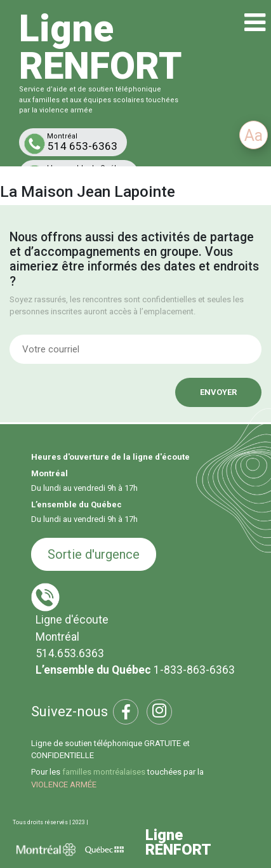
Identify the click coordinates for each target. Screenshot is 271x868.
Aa (254, 136)
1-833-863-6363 (194, 670)
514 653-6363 (76, 143)
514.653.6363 (70, 653)
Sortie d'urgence (94, 554)
